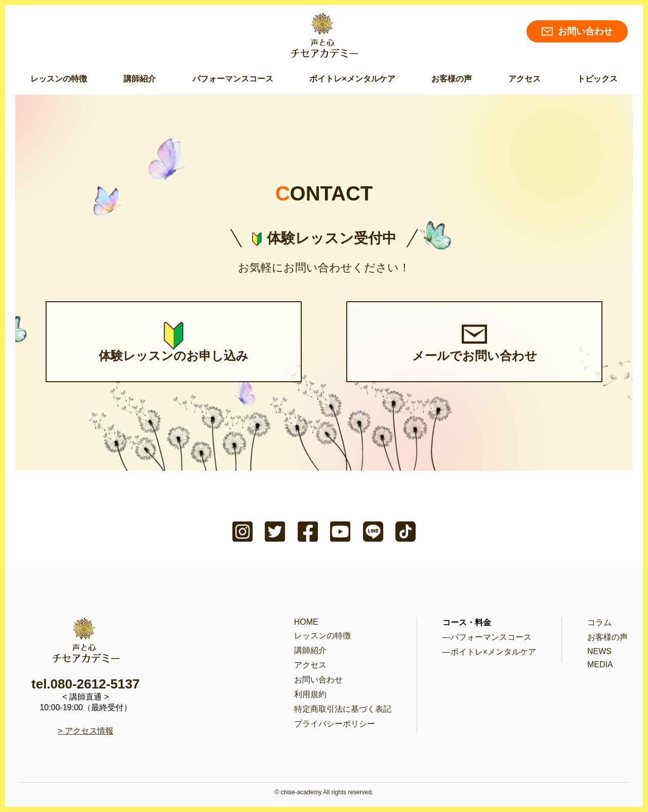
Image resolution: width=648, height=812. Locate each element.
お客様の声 (452, 79)
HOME (306, 622)
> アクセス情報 (86, 731)
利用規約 (310, 694)
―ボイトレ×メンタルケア (489, 652)
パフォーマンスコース (233, 79)
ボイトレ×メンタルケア (352, 79)
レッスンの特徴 (59, 79)
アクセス (524, 79)
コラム (599, 622)
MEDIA (600, 664)
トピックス (597, 79)
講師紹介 (140, 79)
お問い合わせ (577, 31)
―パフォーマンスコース (487, 637)
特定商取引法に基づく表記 (343, 709)
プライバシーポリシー (335, 724)
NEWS (599, 651)
